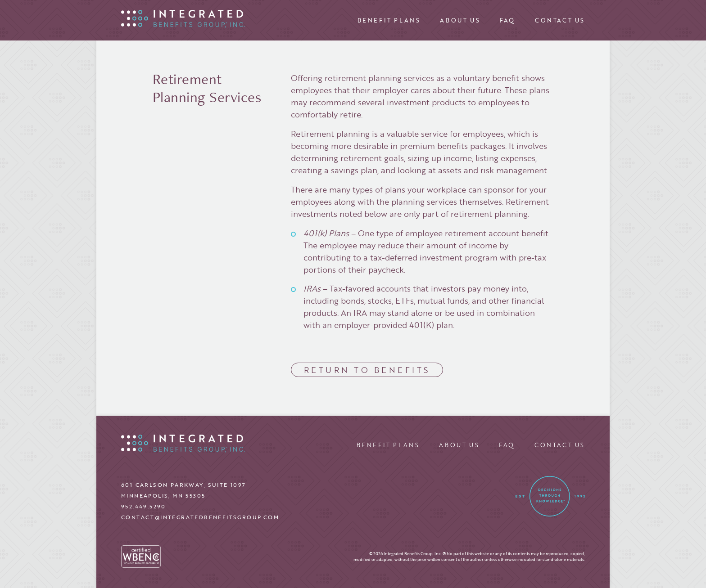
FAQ (507, 20)
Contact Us (560, 20)
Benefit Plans (389, 20)
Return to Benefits (367, 370)
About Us (460, 20)
